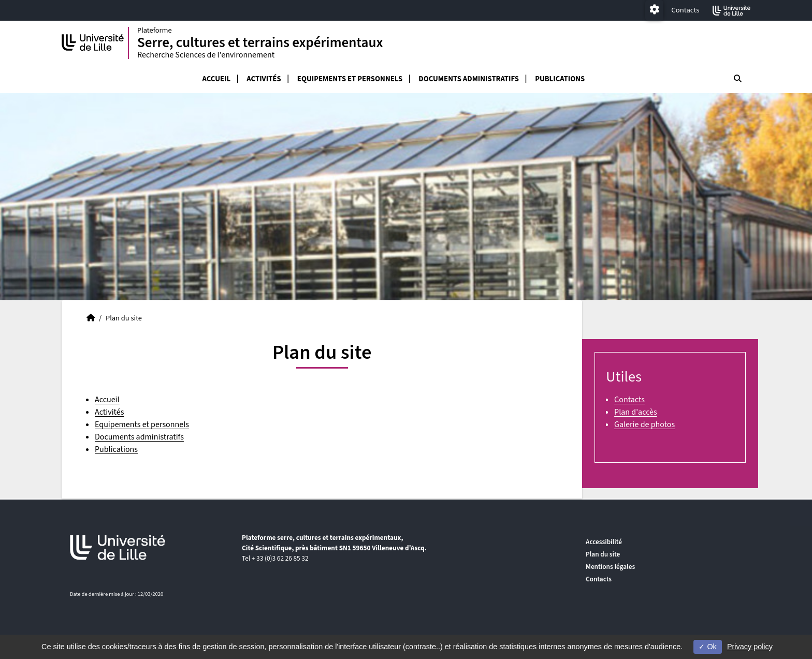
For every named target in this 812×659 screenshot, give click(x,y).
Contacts (685, 10)
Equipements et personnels (350, 80)
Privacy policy (750, 647)
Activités (264, 80)
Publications (560, 80)
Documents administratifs (469, 80)
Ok (707, 647)
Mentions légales (610, 567)
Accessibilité (604, 542)
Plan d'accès (636, 413)
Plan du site (603, 554)
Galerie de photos (644, 426)
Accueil (217, 80)
